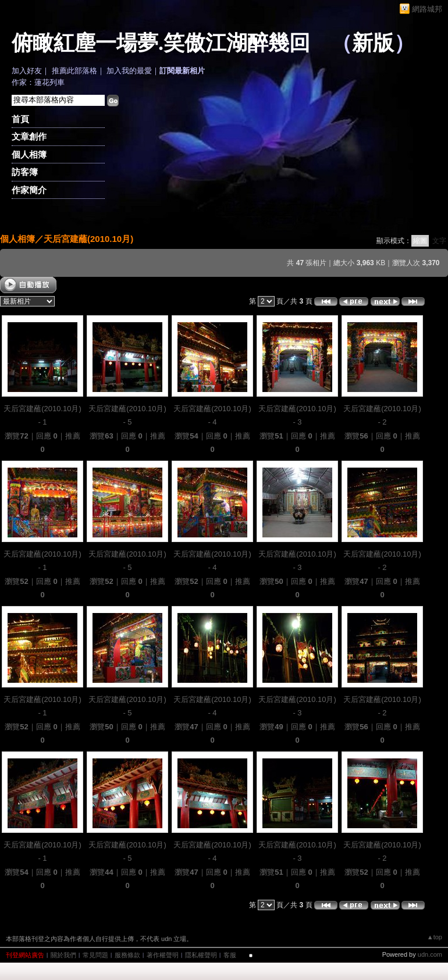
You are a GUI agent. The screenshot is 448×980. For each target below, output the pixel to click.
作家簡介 (29, 190)
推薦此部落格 (74, 71)
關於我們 (63, 955)
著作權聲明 (163, 955)
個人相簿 (29, 154)
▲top (435, 937)
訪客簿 (25, 172)
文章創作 (29, 136)
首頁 (20, 119)
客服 (230, 955)
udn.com (430, 954)
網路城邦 (427, 9)
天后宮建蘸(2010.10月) (88, 239)
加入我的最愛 (129, 71)
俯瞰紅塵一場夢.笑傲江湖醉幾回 (161, 43)
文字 (439, 241)
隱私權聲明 (201, 955)
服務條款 (127, 955)
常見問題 (95, 955)
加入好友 (27, 71)
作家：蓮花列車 (38, 82)
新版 (373, 43)
